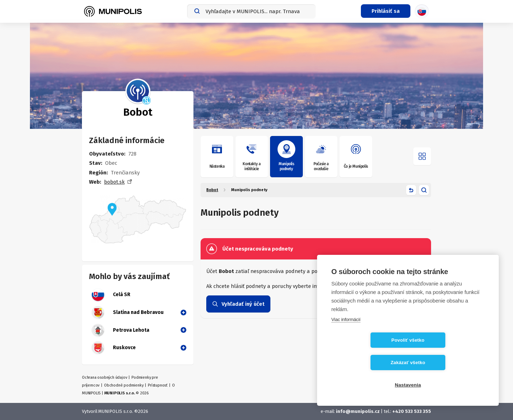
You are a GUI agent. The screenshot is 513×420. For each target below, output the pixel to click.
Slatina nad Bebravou (127, 313)
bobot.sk (114, 182)
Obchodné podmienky (124, 385)
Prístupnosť (158, 385)
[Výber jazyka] (422, 11)
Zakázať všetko (449, 363)
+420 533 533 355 (412, 411)
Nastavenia (408, 385)
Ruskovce (113, 348)
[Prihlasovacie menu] (386, 11)
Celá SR (111, 295)
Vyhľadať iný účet (238, 304)
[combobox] (251, 11)
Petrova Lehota (120, 330)
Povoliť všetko (367, 363)
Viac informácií (346, 342)
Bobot (212, 190)
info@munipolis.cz (358, 411)
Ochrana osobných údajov (104, 377)
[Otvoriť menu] (422, 156)
